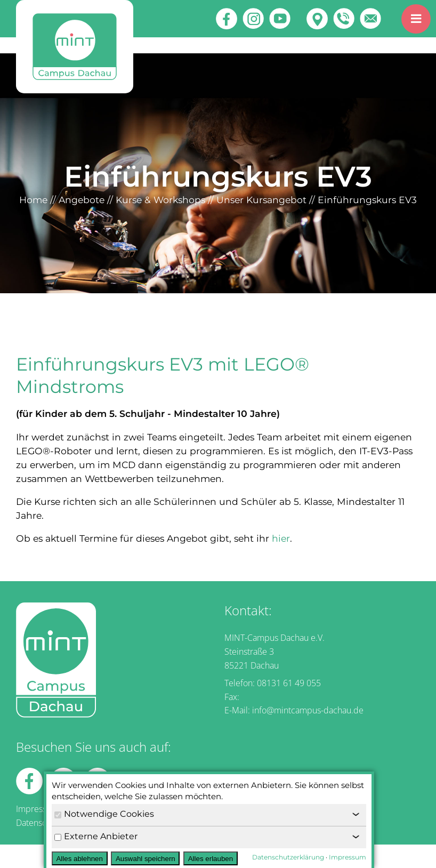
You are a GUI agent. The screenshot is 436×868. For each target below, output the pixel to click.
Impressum (37, 809)
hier (281, 538)
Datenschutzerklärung (288, 857)
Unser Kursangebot (261, 200)
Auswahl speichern (146, 859)
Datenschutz (39, 823)
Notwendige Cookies (104, 814)
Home (33, 200)
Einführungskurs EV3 (367, 200)
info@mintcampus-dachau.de (308, 710)
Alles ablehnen (79, 859)
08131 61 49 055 (289, 683)
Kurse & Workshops (160, 200)
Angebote (82, 200)
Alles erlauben (211, 859)
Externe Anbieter (96, 836)
